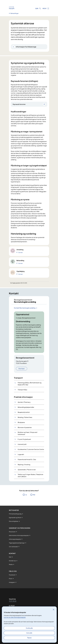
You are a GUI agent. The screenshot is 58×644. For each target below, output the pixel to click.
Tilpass (29, 638)
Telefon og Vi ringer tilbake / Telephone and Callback (30, 475)
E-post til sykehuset (24, 439)
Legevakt (21, 454)
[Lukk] (54, 610)
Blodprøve (21, 422)
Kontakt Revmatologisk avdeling (25, 308)
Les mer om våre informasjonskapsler (15, 617)
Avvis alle (29, 633)
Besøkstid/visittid (24, 412)
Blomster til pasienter (25, 427)
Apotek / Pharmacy (24, 402)
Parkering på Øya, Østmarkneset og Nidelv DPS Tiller (30, 384)
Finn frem (22, 369)
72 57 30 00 (13, 601)
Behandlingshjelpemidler (26, 407)
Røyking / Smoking (24, 464)
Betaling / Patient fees (25, 417)
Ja (26, 495)
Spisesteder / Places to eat (27, 470)
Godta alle (29, 628)
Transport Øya (22, 390)
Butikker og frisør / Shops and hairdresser (27, 433)
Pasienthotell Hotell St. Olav (27, 459)
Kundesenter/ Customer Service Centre (31, 449)
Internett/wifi (22, 444)
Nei (34, 495)
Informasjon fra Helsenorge (26, 47)
